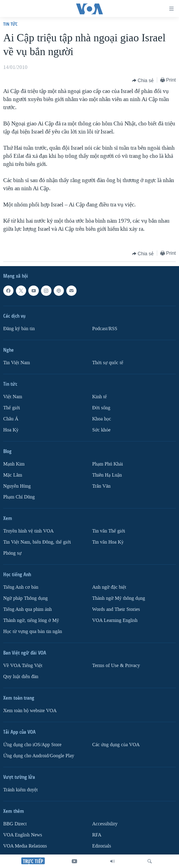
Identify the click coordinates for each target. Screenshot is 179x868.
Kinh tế (99, 397)
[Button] (143, 81)
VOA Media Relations (25, 846)
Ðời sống (101, 408)
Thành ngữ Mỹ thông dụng (119, 599)
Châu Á (11, 419)
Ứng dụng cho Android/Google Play (39, 756)
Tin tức (10, 24)
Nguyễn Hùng (17, 486)
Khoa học (102, 419)
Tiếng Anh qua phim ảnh (27, 609)
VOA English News (23, 835)
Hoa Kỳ (11, 430)
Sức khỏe (101, 430)
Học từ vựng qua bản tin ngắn (33, 631)
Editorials (102, 846)
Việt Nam (13, 397)
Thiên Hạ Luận (107, 475)
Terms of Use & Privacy (116, 666)
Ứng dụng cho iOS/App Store (32, 745)
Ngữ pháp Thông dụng (25, 599)
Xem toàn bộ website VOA (30, 711)
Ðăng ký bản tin (19, 329)
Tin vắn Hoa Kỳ (108, 542)
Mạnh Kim (14, 464)
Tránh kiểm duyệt (20, 790)
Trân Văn (101, 486)
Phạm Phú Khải (108, 464)
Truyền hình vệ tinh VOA (28, 531)
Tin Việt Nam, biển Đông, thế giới (37, 542)
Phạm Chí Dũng (19, 497)
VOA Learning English (115, 620)
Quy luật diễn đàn (21, 677)
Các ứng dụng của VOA (116, 745)
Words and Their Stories (116, 609)
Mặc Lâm (13, 475)
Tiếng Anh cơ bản (21, 587)
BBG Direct (15, 824)
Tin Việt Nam (17, 363)
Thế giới (12, 408)
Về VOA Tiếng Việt (23, 666)
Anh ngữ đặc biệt (109, 587)
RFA (97, 835)
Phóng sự (12, 553)
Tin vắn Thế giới (109, 531)
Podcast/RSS (105, 329)
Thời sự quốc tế (108, 363)
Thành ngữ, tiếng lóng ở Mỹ (31, 620)
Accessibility (105, 824)
